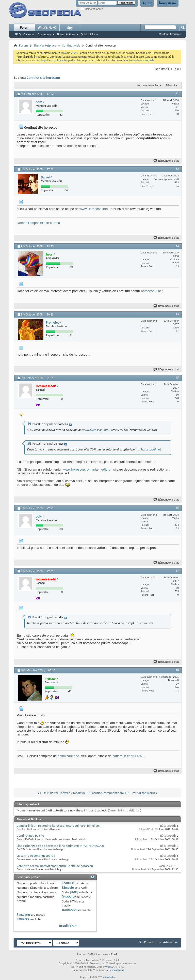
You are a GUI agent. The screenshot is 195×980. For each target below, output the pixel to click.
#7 (177, 571)
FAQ (18, 34)
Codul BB (68, 883)
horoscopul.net (152, 291)
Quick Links (88, 34)
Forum (25, 28)
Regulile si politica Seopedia (58, 60)
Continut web (71, 45)
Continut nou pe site (30, 835)
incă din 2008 (69, 53)
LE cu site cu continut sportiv (36, 856)
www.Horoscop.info (94, 209)
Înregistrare (168, 3)
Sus (176, 942)
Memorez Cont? (92, 9)
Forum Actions (66, 34)
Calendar (29, 34)
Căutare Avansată (170, 34)
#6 (177, 508)
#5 (177, 378)
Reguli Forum (68, 926)
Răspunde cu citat (166, 161)
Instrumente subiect (148, 85)
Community (45, 34)
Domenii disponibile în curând (38, 223)
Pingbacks (23, 915)
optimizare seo (68, 756)
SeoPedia (110, 977)
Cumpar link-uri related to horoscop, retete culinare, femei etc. (59, 826)
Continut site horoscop (43, 78)
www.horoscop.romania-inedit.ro (87, 469)
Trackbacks (69, 910)
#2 (177, 169)
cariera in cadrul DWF (128, 756)
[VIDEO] (67, 897)
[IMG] (74, 892)
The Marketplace (45, 45)
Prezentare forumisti (141, 60)
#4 (177, 314)
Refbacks (23, 919)
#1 (177, 93)
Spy (70, 28)
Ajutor (147, 3)
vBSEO (110, 967)
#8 (177, 670)
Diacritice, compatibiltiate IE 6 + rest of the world (122, 793)
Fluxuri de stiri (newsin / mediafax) (63, 793)
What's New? (47, 28)
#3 (177, 246)
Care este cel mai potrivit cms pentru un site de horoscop (55, 866)
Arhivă (167, 942)
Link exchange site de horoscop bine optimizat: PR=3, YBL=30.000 (60, 846)
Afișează (170, 85)
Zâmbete (68, 888)
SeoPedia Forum (150, 942)
